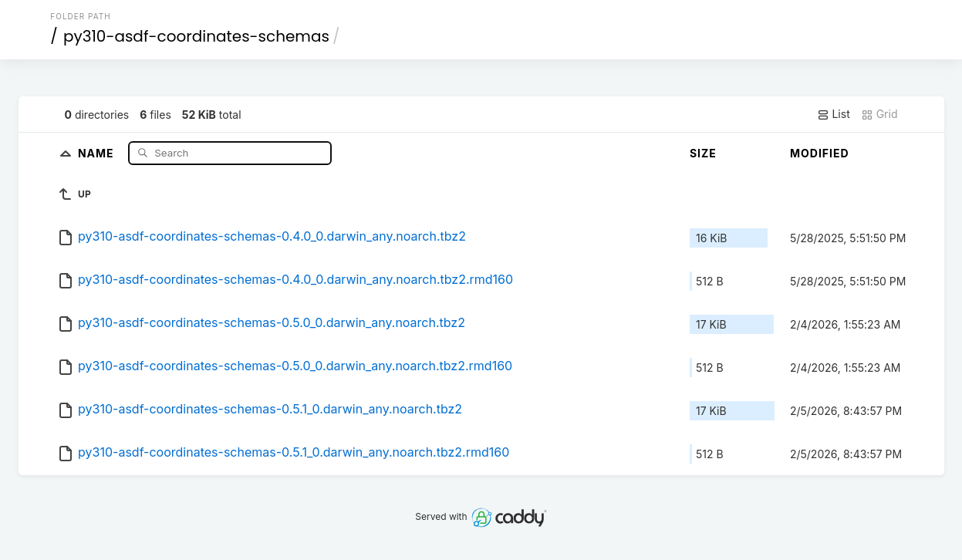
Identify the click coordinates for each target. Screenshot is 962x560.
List (834, 114)
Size (703, 153)
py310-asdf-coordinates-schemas (196, 36)
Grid (879, 114)
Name (98, 152)
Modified (820, 153)
